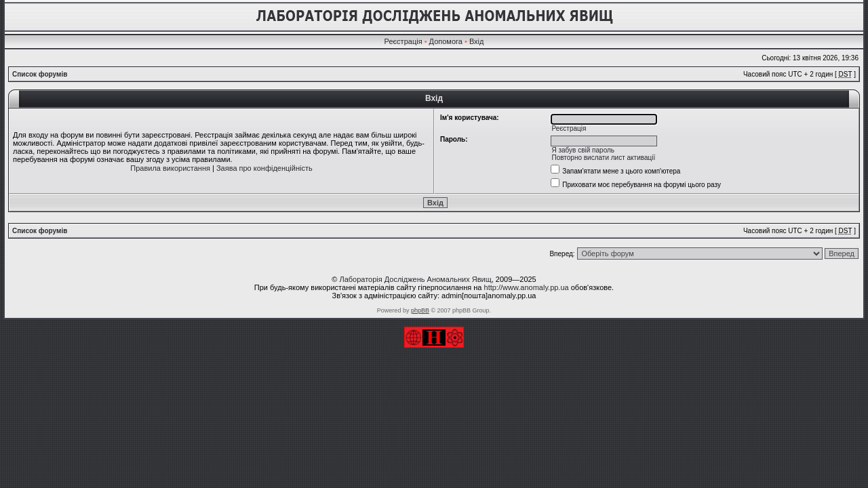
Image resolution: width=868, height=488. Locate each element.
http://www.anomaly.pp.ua (527, 287)
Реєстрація (403, 41)
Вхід (477, 41)
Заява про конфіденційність (264, 168)
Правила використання (170, 168)
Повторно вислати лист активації (603, 158)
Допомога (446, 41)
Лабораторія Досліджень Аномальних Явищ (415, 279)
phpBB (420, 310)
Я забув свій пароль (583, 150)
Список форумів (40, 74)
